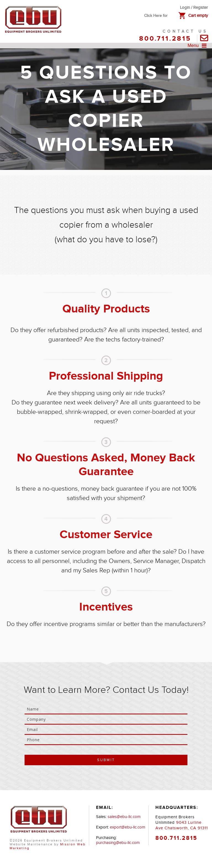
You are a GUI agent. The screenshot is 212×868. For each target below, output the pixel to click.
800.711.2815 (165, 39)
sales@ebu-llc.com (124, 817)
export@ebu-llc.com (128, 827)
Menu (198, 46)
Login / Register (194, 8)
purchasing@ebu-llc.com (118, 843)
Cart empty (198, 16)
